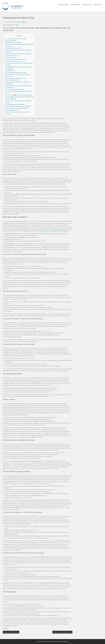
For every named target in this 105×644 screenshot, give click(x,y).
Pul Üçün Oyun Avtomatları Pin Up (16, 59)
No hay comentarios (21, 22)
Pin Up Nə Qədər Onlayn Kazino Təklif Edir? (18, 106)
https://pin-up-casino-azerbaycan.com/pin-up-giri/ (53, 231)
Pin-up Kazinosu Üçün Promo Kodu (16, 39)
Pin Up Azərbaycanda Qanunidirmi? (16, 72)
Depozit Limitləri (11, 57)
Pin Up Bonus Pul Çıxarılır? (14, 48)
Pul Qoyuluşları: (10, 71)
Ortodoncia (75, 5)
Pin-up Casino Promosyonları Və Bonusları (18, 82)
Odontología (63, 5)
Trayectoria (87, 5)
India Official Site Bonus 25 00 (62, 632)
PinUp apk (6, 629)
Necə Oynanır (9, 84)
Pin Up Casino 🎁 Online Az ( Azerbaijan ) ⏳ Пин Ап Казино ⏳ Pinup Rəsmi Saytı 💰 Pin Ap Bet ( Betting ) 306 (20, 97)
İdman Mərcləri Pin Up (12, 110)
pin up (18, 171)
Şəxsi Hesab (9, 76)
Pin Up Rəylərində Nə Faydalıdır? (15, 104)
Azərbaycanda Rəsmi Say (11, 632)
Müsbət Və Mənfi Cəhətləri (13, 42)
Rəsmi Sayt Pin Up (11, 41)
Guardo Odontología (44, 642)
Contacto (98, 5)
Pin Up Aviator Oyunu (12, 56)
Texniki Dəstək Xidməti (13, 80)
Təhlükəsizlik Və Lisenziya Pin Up (15, 78)
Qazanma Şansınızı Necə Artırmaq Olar (17, 108)
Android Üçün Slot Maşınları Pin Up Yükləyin (19, 54)
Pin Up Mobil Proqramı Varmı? (15, 61)
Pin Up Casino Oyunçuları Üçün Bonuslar (18, 74)
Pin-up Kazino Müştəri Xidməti (15, 89)
